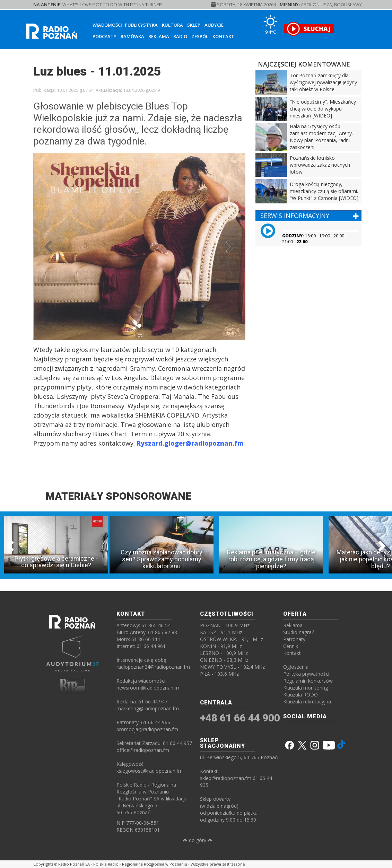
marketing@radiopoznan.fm (148, 708)
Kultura (172, 25)
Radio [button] (180, 36)
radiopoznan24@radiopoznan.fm (153, 667)
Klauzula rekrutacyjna (307, 702)
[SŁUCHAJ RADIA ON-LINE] (309, 29)
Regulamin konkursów (308, 681)
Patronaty (294, 639)
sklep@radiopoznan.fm (226, 778)
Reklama (159, 36)
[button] (49, 246)
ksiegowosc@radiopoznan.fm (150, 771)
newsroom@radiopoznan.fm (149, 688)
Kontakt (223, 36)
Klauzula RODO (300, 695)
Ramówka (132, 36)
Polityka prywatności (306, 674)
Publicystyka (141, 25)
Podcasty (104, 36)
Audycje (214, 25)
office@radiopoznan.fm (143, 750)
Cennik (291, 646)
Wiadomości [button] (107, 25)
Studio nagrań (299, 632)
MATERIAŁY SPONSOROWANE (118, 496)
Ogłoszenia (296, 667)
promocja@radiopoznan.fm (147, 729)
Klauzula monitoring (306, 688)
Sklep (194, 25)
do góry (198, 840)
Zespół (200, 36)
